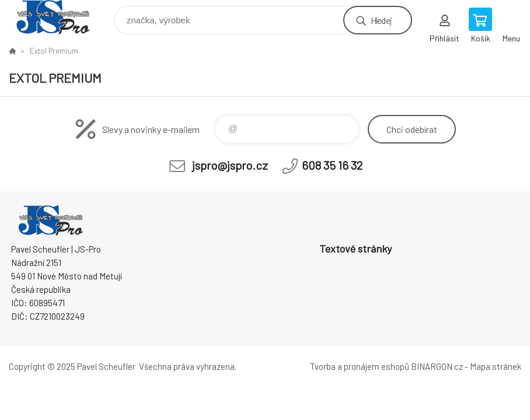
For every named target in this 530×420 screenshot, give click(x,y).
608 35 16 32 (332, 165)
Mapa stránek (496, 366)
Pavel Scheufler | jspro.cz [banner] (60, 17)
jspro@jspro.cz (230, 165)
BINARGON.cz (437, 366)
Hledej (381, 20)
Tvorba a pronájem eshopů (360, 366)
